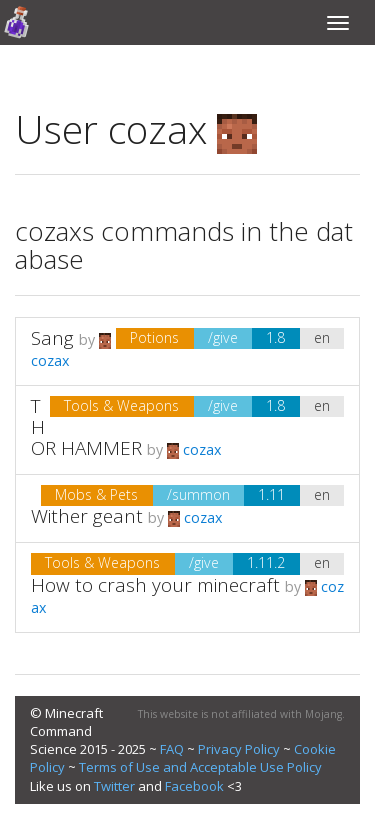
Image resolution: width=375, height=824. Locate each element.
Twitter (114, 786)
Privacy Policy (239, 749)
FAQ (172, 749)
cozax (194, 449)
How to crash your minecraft (155, 585)
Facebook (194, 786)
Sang (52, 338)
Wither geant (87, 516)
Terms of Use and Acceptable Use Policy (200, 767)
